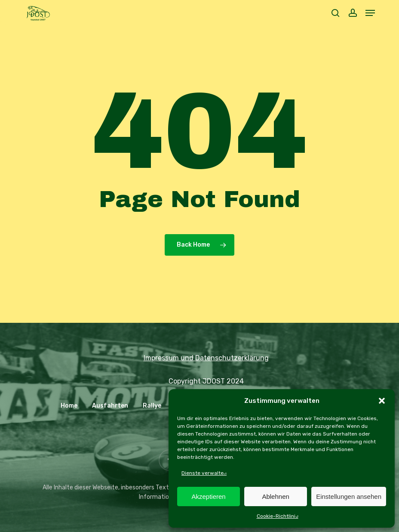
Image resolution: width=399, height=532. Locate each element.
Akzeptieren (208, 496)
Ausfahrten (110, 406)
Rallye (152, 406)
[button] (382, 401)
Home (69, 406)
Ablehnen (275, 496)
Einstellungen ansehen (349, 496)
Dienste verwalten (204, 473)
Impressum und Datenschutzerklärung (206, 358)
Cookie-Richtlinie (278, 516)
